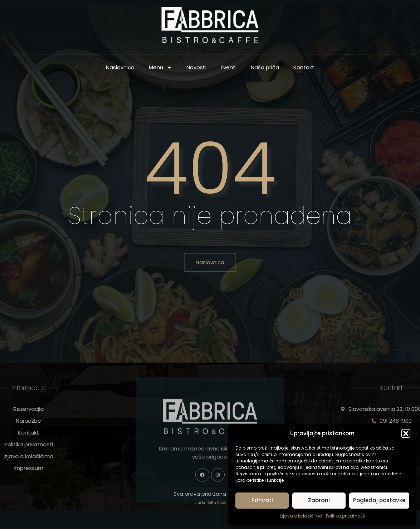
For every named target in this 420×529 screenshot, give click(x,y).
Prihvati (262, 500)
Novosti (196, 69)
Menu (160, 70)
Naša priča (265, 69)
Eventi (229, 69)
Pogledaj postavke (379, 500)
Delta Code (216, 510)
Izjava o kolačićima (301, 516)
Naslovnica (120, 69)
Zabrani (319, 500)
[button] (406, 433)
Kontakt (304, 69)
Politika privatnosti (346, 516)
